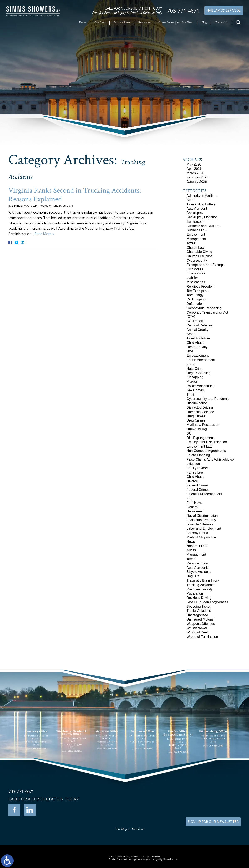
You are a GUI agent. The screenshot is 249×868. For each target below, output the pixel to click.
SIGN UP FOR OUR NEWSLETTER (213, 822)
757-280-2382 (216, 782)
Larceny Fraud (197, 533)
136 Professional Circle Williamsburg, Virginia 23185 (213, 775)
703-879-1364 (39, 785)
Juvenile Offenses (200, 524)
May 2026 (194, 164)
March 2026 (195, 173)
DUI (190, 433)
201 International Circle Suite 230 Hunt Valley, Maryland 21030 (142, 777)
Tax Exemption (198, 291)
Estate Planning (198, 455)
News (191, 542)
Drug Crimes (196, 416)
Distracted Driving (200, 407)
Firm (190, 498)
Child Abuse (195, 343)
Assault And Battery (201, 204)
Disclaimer (138, 829)
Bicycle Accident (199, 572)
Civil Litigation (197, 299)
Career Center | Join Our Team (176, 22)
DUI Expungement (200, 438)
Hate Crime (195, 369)
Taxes (191, 243)
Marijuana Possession (203, 425)
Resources (144, 22)
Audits (191, 550)
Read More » (44, 234)
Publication (195, 593)
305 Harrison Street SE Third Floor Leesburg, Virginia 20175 (36, 777)
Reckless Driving (199, 598)
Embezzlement (198, 355)
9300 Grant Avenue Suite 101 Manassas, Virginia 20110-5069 (107, 777)
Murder (192, 381)
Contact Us (221, 22)
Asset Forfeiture (198, 338)
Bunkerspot (195, 222)
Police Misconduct (200, 386)
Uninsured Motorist (201, 619)
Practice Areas (122, 22)
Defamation (195, 304)
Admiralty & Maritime (202, 196)
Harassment (196, 511)
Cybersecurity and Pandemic (208, 399)
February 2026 (197, 177)
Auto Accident (197, 208)
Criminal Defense (199, 325)
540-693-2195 (74, 788)
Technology (195, 295)
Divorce (192, 481)
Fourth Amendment (201, 360)
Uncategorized (197, 615)
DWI (190, 351)
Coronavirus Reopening (204, 308)
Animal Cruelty (197, 330)
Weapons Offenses (201, 624)
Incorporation (196, 273)
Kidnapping (195, 377)
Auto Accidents (198, 568)
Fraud (191, 364)
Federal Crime (197, 485)
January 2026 (197, 182)
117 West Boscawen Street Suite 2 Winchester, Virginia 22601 (72, 779)
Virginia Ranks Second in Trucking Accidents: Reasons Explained (75, 195)
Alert (190, 200)
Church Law (195, 248)
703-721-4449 (110, 785)
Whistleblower (197, 628)
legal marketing (140, 859)
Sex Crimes (195, 390)
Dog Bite (193, 576)
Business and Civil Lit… (204, 226)
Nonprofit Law (197, 546)
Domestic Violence (200, 412)
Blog (204, 22)
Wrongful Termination (202, 637)
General (193, 507)
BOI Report (195, 321)
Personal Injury (198, 563)
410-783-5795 (145, 785)
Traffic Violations (199, 611)
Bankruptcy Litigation (202, 217)
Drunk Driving (197, 429)
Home (83, 22)
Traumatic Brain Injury (203, 581)
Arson (191, 334)
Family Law (195, 472)
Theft (190, 395)
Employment (196, 234)
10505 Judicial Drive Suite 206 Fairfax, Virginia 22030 (178, 780)
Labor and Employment (204, 529)
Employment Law (199, 446)
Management (196, 239)
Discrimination (197, 403)
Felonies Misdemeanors (204, 494)
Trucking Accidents (201, 585)
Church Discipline (200, 256)
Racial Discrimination (202, 516)
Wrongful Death (198, 632)
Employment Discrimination (207, 442)
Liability (192, 278)
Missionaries (196, 282)
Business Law (197, 230)
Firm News (194, 503)
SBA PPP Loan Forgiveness (207, 602)
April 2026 (194, 169)
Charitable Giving (199, 252)
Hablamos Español (224, 10)
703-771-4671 (183, 11)
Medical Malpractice (201, 537)
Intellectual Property (201, 520)
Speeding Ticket (198, 606)
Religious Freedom (201, 286)
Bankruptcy (195, 213)
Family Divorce (198, 468)
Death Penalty (197, 347)
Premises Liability (199, 589)
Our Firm (100, 22)
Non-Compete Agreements (206, 451)
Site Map (121, 829)
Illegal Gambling (199, 373)
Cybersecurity (197, 260)
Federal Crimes (198, 490)
